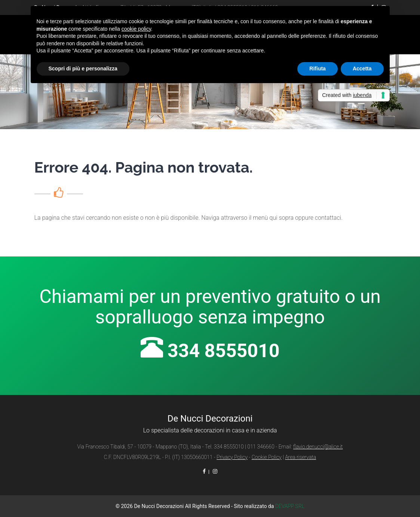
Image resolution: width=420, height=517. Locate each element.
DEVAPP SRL (290, 506)
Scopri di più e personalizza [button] (83, 69)
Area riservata (301, 457)
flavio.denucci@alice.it (318, 447)
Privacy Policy (232, 457)
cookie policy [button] (136, 29)
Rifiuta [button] (318, 69)
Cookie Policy (267, 457)
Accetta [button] (362, 69)
